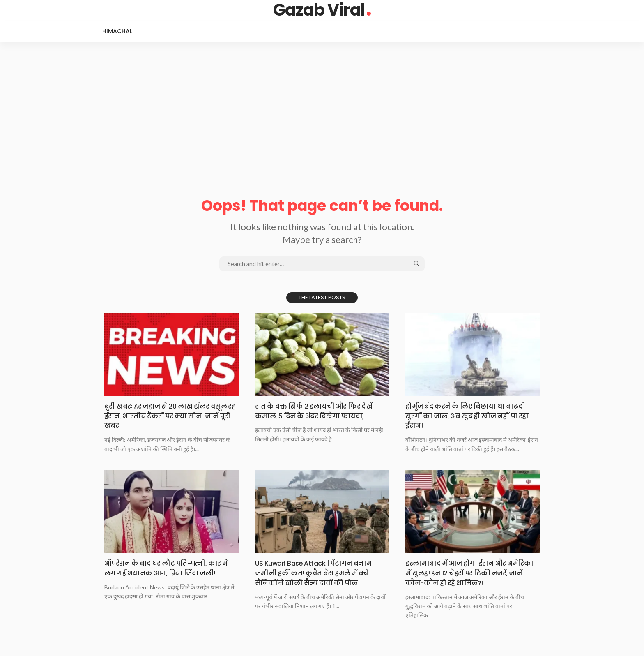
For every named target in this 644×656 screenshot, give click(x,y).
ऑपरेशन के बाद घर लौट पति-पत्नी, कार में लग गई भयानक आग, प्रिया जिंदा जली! (170, 567)
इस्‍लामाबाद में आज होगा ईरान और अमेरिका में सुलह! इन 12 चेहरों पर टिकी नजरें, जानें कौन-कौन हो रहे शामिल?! (467, 572)
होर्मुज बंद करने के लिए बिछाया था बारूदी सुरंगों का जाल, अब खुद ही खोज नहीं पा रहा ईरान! (471, 416)
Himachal (117, 31)
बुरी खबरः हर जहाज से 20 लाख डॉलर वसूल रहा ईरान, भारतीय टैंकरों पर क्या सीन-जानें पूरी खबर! (165, 416)
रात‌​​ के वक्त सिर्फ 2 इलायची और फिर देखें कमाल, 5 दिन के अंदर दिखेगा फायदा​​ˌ (320, 411)
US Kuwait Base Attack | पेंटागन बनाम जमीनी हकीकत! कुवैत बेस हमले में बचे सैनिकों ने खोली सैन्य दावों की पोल (319, 572)
